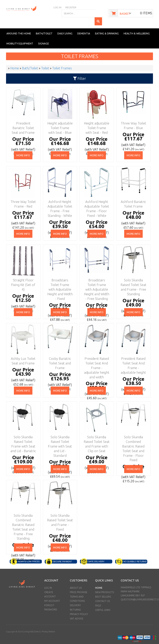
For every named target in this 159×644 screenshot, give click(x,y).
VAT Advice (77, 611)
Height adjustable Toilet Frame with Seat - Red (96, 118)
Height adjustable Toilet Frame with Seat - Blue (59, 118)
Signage (43, 35)
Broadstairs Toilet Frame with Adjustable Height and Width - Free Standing (96, 279)
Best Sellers (103, 589)
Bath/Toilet (44, 25)
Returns (75, 602)
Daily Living (65, 25)
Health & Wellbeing (137, 25)
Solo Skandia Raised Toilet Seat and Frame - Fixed (59, 511)
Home (99, 580)
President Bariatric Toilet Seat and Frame (22, 118)
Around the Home (19, 25)
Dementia (84, 25)
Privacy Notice (47, 624)
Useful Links (103, 602)
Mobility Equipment (20, 35)
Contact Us (103, 593)
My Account (52, 593)
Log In (48, 580)
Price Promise (79, 584)
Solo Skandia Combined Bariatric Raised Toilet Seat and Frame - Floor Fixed (133, 436)
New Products (105, 584)
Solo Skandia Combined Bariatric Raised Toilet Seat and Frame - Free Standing (22, 514)
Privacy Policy (79, 606)
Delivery (75, 597)
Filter (79, 70)
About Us (76, 580)
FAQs (98, 597)
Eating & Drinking (107, 25)
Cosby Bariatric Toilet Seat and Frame (59, 354)
